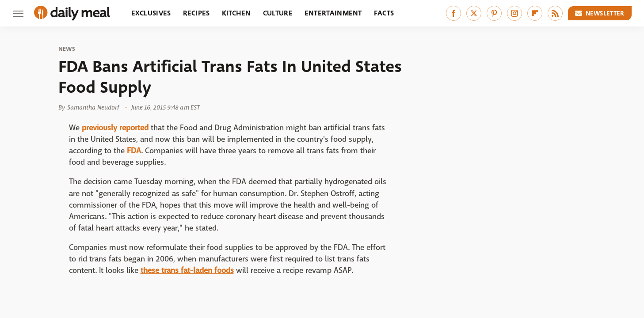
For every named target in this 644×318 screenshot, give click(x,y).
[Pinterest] (494, 13)
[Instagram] (514, 13)
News (67, 49)
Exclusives (151, 13)
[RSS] (555, 13)
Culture (278, 13)
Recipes (196, 13)
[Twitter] (474, 13)
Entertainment (333, 13)
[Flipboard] (535, 13)
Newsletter (600, 13)
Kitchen (236, 13)
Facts (384, 13)
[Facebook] (453, 13)
